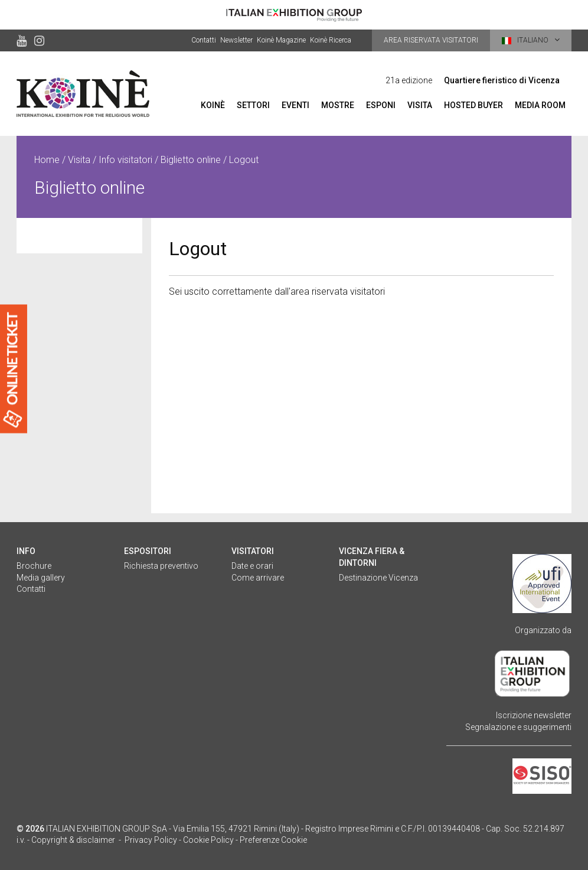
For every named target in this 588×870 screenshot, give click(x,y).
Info (26, 551)
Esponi (381, 105)
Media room (540, 105)
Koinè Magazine (281, 40)
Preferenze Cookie (273, 840)
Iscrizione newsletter (534, 715)
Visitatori (253, 551)
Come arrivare (258, 578)
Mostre (338, 105)
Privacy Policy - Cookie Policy (179, 840)
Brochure (34, 566)
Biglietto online (191, 160)
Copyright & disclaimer (73, 840)
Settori (253, 105)
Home (47, 160)
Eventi (295, 105)
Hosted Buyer (473, 105)
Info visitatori (125, 160)
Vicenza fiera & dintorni (372, 557)
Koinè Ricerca (331, 40)
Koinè (213, 105)
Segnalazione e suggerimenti (518, 727)
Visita (420, 105)
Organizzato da (543, 630)
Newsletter (236, 40)
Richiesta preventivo (161, 566)
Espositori (148, 551)
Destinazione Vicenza (378, 578)
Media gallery (41, 578)
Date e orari (252, 566)
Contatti (204, 40)
